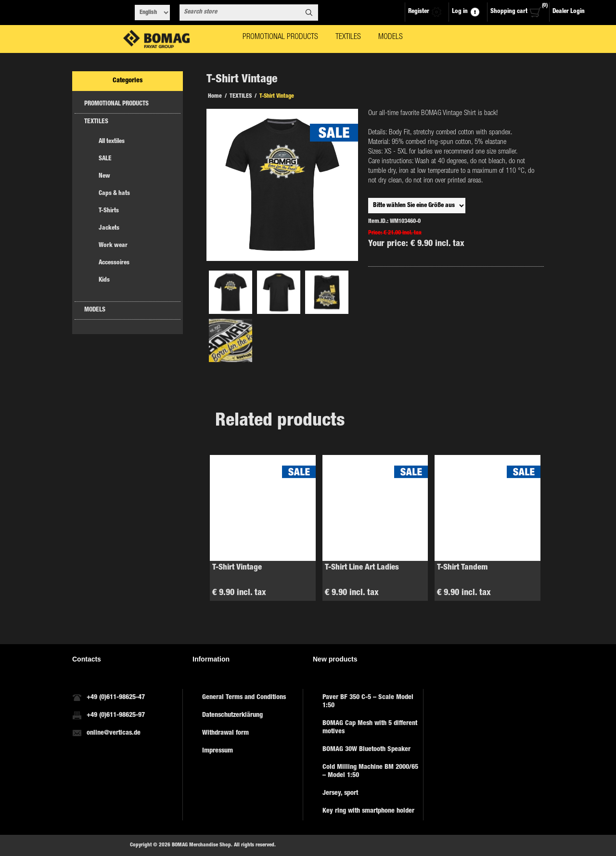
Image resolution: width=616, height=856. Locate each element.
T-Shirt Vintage (237, 568)
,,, (417, 206)
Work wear (113, 246)
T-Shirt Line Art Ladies (362, 568)
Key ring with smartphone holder (368, 811)
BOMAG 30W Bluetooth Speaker (366, 750)
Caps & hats (114, 194)
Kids (104, 280)
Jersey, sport (340, 793)
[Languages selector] (152, 13)
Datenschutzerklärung (232, 715)
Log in (460, 12)
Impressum (218, 751)
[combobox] (240, 13)
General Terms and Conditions (244, 698)
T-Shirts (109, 211)
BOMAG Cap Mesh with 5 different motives (370, 728)
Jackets (109, 228)
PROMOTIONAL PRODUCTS (116, 104)
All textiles (112, 142)
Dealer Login (569, 12)
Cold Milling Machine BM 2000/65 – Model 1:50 (370, 772)
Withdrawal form (225, 733)
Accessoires (114, 263)
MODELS (95, 310)
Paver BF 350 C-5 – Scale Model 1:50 (368, 702)
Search (309, 13)
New (104, 176)
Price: (375, 233)
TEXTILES (96, 122)
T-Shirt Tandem (462, 568)
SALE (105, 159)
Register (419, 12)
